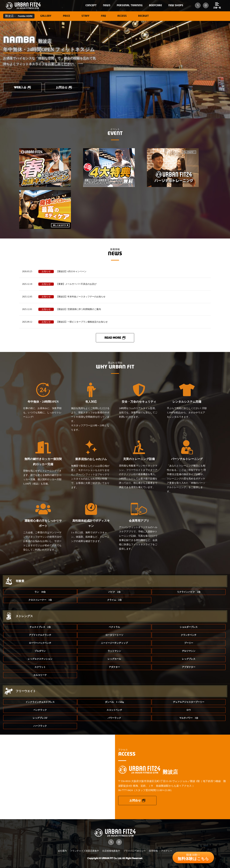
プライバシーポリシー (134, 851)
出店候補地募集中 (111, 851)
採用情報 (153, 851)
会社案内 (62, 851)
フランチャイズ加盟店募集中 (84, 851)
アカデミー (167, 851)
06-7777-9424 (125, 790)
